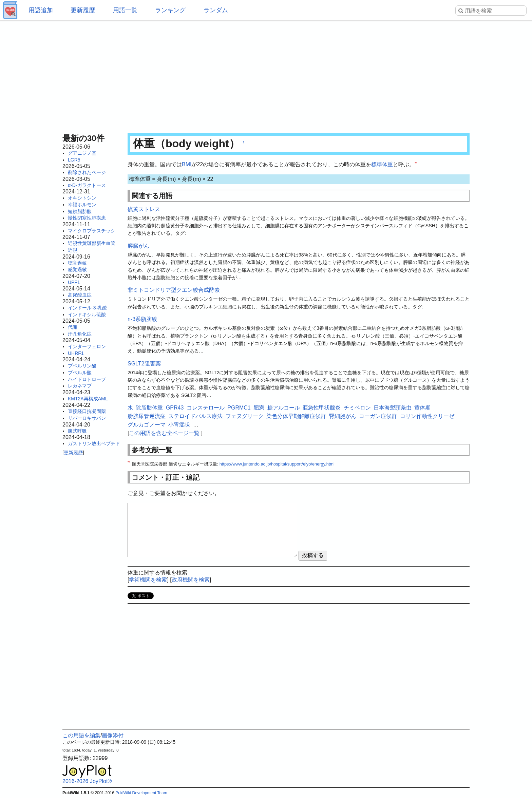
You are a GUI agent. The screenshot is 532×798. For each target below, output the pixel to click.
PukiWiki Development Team (141, 793)
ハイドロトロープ (87, 379)
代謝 (73, 327)
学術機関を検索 (148, 580)
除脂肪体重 (149, 408)
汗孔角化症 (80, 334)
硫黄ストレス (144, 209)
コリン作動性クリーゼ (427, 416)
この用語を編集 (81, 735)
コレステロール (206, 408)
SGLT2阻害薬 (144, 364)
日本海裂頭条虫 (393, 408)
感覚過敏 (77, 269)
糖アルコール (284, 408)
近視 (73, 250)
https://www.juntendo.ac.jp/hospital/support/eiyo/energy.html (277, 464)
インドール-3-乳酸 (87, 308)
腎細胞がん (343, 416)
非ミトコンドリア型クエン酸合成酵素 (174, 290)
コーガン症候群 (378, 416)
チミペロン (357, 408)
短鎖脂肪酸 (80, 211)
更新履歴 (83, 10)
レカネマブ (80, 386)
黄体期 (422, 408)
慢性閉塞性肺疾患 (87, 218)
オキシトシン (82, 198)
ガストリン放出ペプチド (94, 443)
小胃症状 (179, 425)
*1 (416, 163)
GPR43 (175, 408)
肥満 (259, 408)
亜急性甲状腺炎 (322, 408)
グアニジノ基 (82, 153)
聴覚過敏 (77, 263)
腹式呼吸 (77, 431)
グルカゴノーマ (147, 425)
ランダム (216, 10)
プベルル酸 (80, 373)
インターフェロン (87, 346)
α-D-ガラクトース (87, 185)
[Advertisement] (266, 75)
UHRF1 (76, 353)
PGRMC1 (239, 408)
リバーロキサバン (87, 418)
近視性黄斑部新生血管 (92, 243)
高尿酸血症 (80, 295)
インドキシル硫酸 (87, 315)
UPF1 (74, 282)
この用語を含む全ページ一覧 (164, 433)
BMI (187, 164)
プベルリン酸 (82, 366)
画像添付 (113, 735)
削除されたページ (87, 172)
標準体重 (382, 164)
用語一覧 (125, 10)
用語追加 (41, 10)
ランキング (170, 10)
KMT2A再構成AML (88, 399)
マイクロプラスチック (92, 231)
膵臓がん (138, 246)
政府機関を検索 (191, 580)
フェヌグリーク (245, 416)
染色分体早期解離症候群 (296, 416)
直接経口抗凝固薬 (87, 411)
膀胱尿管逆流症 (147, 416)
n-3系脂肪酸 (142, 319)
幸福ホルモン (82, 205)
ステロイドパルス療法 (195, 416)
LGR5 (74, 160)
